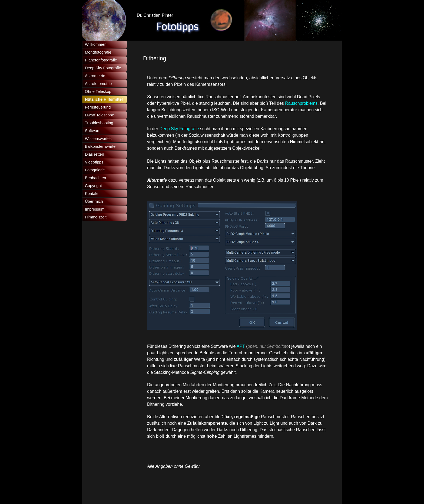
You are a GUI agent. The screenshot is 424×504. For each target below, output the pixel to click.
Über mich (94, 201)
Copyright (93, 186)
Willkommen (96, 44)
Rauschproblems (301, 103)
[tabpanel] (234, 122)
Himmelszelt (96, 217)
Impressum (95, 209)
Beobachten (95, 178)
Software (93, 131)
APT (241, 346)
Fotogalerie (95, 170)
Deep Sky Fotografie (179, 129)
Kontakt (92, 194)
